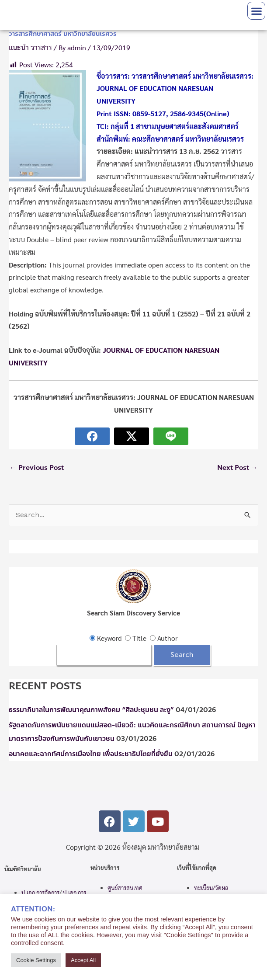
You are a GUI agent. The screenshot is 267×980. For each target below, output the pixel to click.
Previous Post (37, 468)
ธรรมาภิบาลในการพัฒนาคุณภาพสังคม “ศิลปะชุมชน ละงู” (91, 710)
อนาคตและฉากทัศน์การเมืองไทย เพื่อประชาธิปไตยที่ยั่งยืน (91, 754)
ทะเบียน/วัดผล (211, 888)
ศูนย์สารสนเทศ (125, 888)
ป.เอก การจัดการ (40, 892)
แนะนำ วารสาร (30, 47)
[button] (256, 11)
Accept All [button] (83, 960)
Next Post (238, 468)
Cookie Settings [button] (36, 960)
